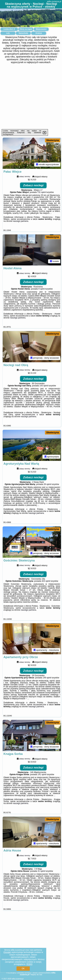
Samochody (23, 33)
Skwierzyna (53, 140)
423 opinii (46, 581)
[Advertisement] (31, 96)
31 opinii (41, 871)
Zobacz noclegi (33, 185)
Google (7, 952)
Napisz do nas (36, 975)
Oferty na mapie (26, 29)
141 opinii (42, 774)
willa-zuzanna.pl (54, 1)
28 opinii (47, 484)
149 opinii (47, 678)
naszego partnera (20, 221)
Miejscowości (41, 29)
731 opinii (41, 192)
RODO (29, 964)
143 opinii (44, 386)
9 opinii (41, 289)
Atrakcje (39, 33)
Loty (8, 33)
